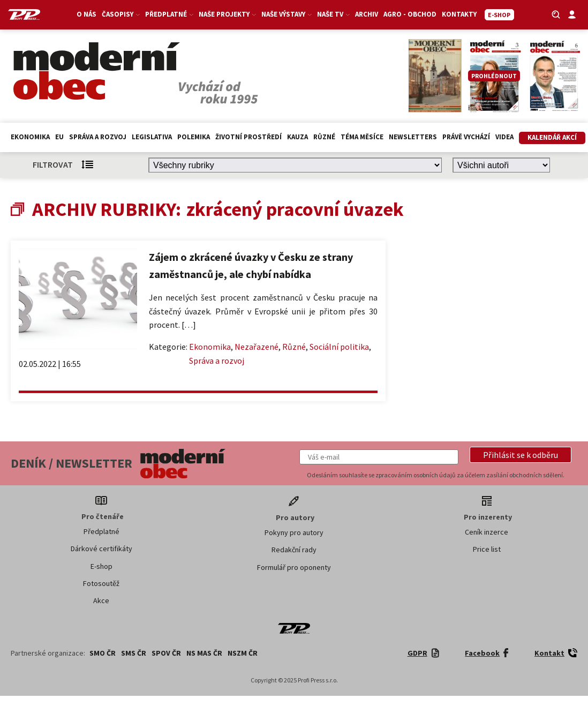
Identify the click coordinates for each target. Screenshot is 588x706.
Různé (324, 137)
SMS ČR (134, 653)
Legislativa (152, 137)
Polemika (194, 137)
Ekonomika (30, 137)
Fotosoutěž (101, 583)
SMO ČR (103, 653)
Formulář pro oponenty (294, 567)
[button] (521, 455)
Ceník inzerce (487, 532)
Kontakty (459, 14)
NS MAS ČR (204, 653)
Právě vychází (466, 137)
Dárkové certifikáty (101, 549)
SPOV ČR (166, 653)
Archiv (367, 14)
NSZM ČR (243, 653)
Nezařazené (257, 347)
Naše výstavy (287, 14)
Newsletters (413, 137)
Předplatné (169, 14)
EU (59, 137)
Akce (101, 600)
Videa (504, 137)
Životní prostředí (248, 137)
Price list (487, 549)
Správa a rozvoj (98, 137)
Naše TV (333, 14)
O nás (86, 14)
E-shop (101, 566)
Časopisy (121, 14)
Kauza (297, 137)
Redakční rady (294, 550)
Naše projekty (227, 14)
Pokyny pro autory (294, 532)
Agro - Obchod (410, 14)
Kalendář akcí (552, 137)
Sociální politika (339, 347)
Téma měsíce (362, 137)
